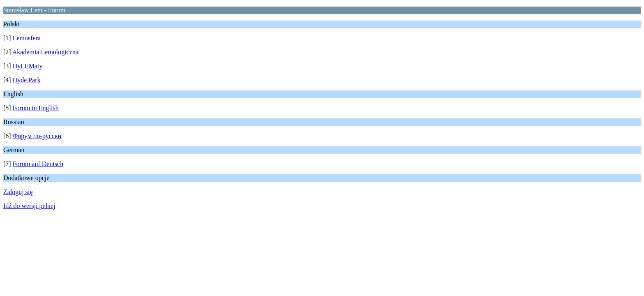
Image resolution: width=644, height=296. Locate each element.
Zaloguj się (18, 192)
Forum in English (36, 108)
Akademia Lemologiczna (45, 52)
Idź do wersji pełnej (29, 206)
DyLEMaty (28, 66)
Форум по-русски (37, 136)
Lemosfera (27, 38)
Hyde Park (27, 80)
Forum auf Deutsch (38, 164)
